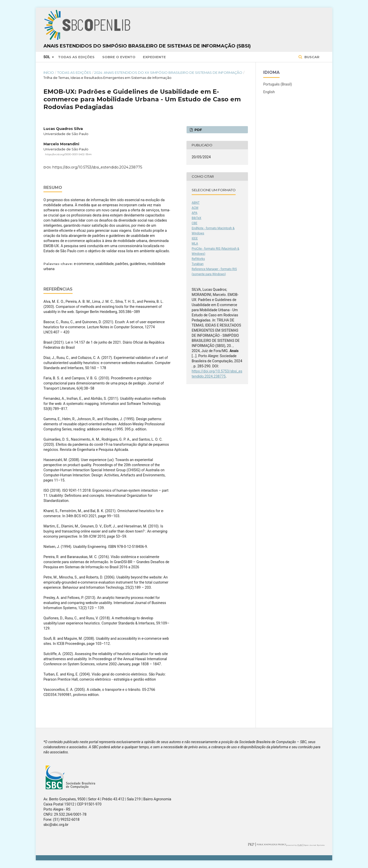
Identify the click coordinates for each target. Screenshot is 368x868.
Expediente (154, 57)
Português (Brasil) (278, 84)
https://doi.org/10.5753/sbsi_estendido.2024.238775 (97, 167)
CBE (194, 223)
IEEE (195, 238)
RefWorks (198, 259)
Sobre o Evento (119, 57)
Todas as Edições (76, 57)
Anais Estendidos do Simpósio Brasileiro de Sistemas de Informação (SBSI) (147, 46)
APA (194, 213)
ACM (195, 208)
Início (49, 73)
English (269, 92)
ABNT (196, 203)
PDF (198, 130)
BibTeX (197, 218)
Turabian (198, 264)
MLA (195, 244)
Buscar (311, 57)
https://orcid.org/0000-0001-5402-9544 (68, 154)
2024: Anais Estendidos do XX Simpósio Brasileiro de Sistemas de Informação (168, 73)
